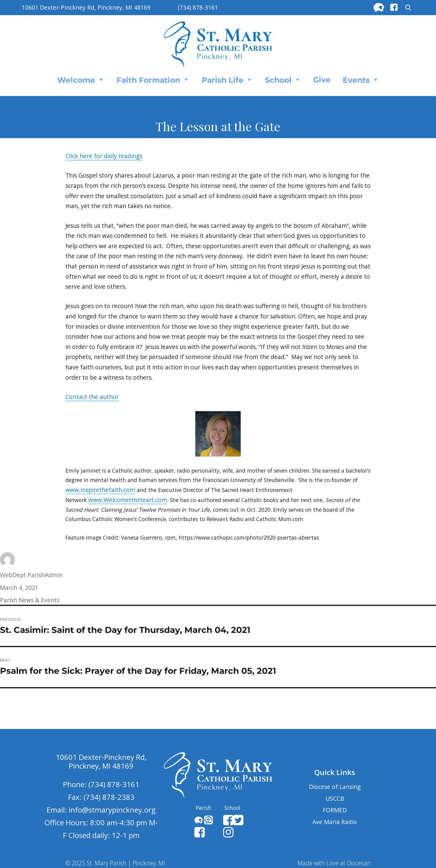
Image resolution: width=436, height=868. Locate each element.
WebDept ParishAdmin (31, 575)
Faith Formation (153, 80)
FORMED (335, 810)
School (283, 80)
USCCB (335, 798)
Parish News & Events (30, 600)
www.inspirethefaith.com (100, 490)
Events (361, 80)
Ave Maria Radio (335, 822)
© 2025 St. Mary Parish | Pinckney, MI (115, 863)
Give (322, 80)
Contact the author (92, 397)
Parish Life (227, 80)
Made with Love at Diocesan (334, 863)
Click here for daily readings (104, 156)
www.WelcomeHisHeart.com (128, 500)
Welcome (81, 80)
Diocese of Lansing (335, 787)
